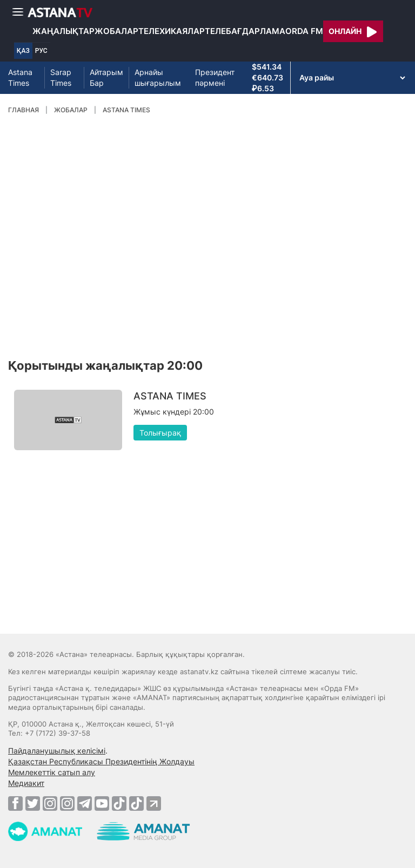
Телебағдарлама (245, 31)
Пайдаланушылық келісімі (57, 751)
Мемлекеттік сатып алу (52, 772)
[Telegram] (85, 803)
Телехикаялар (172, 31)
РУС (41, 51)
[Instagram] (50, 803)
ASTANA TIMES (126, 110)
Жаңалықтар (63, 31)
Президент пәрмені (215, 77)
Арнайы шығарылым (158, 77)
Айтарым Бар (106, 77)
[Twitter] (33, 803)
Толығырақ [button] (160, 433)
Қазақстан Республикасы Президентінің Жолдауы (101, 761)
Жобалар (116, 31)
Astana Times (20, 77)
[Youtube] (102, 803)
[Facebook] (15, 803)
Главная (24, 110)
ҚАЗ (23, 51)
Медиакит (26, 783)
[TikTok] (119, 803)
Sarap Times (61, 77)
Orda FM (304, 31)
